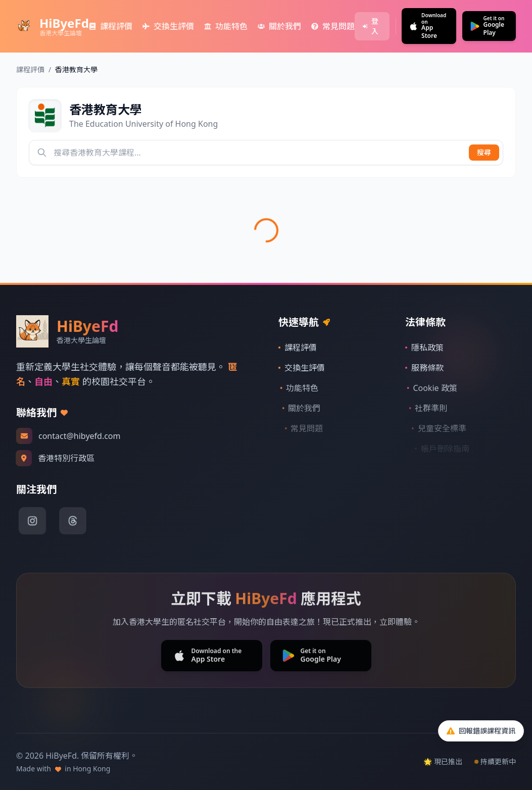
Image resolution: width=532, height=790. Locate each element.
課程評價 (30, 69)
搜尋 (484, 152)
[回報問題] (481, 731)
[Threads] (73, 521)
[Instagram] (32, 521)
